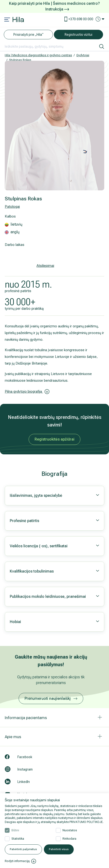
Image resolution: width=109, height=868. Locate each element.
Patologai (12, 207)
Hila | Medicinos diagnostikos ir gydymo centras (38, 55)
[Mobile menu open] (7, 20)
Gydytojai (83, 55)
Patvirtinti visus (59, 849)
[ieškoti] (102, 46)
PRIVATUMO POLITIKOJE (86, 822)
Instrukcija (57, 9)
